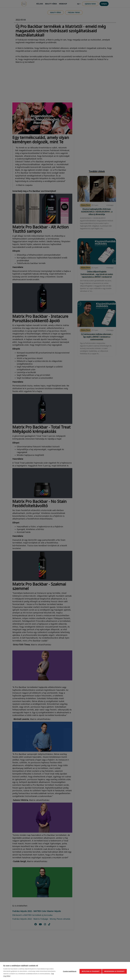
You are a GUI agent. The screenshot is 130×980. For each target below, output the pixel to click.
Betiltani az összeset (90, 971)
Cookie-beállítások (69, 971)
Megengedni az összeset (114, 971)
